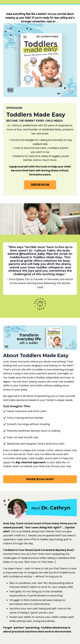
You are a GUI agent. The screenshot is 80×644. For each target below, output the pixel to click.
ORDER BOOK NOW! (40, 479)
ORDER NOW (40, 185)
